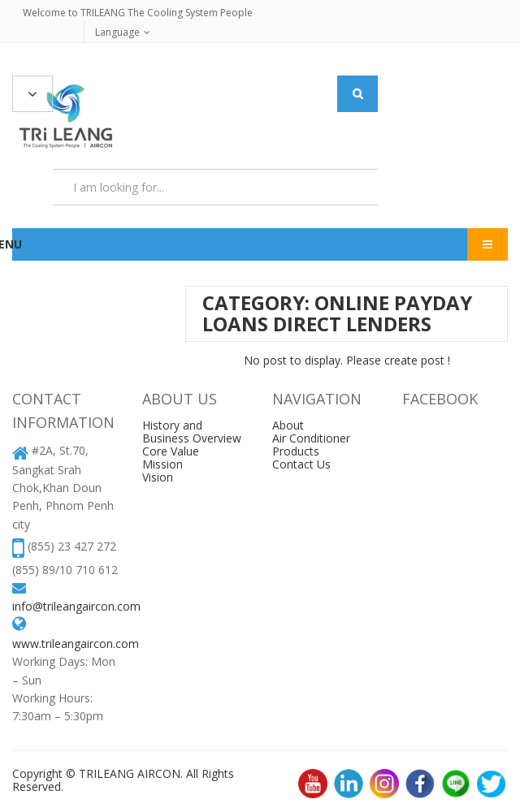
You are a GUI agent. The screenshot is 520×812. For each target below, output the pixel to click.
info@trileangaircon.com (76, 606)
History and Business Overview (192, 432)
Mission (162, 464)
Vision (158, 477)
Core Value (171, 451)
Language (117, 32)
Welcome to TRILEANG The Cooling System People (138, 13)
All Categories (32, 95)
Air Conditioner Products (311, 445)
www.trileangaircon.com (76, 644)
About (288, 425)
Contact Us (301, 464)
